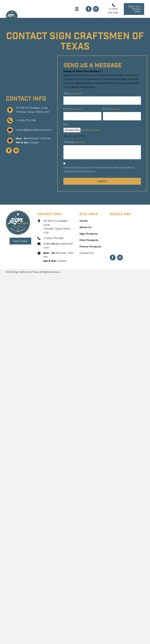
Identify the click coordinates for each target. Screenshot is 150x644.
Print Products (89, 238)
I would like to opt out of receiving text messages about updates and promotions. (99, 168)
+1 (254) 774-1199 (25, 120)
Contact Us (86, 251)
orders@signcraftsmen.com (33, 129)
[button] (89, 9)
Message (74, 141)
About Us (85, 225)
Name (72, 94)
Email (112, 108)
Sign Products (89, 232)
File (66, 123)
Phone (73, 108)
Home (83, 219)
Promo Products (90, 245)
